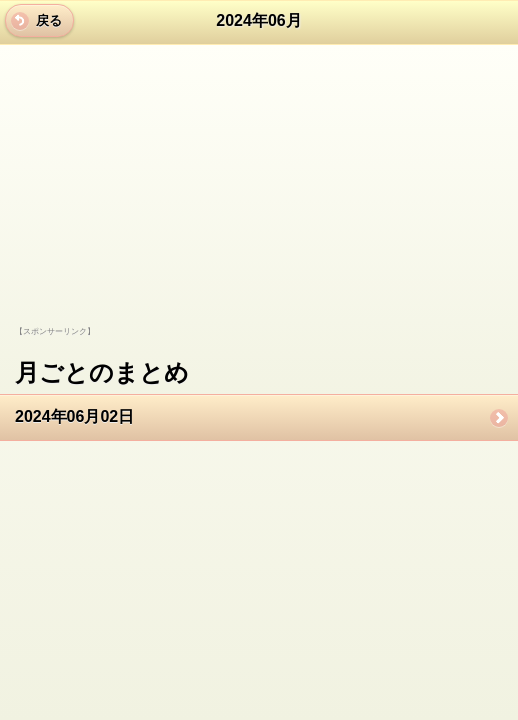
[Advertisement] (153, 201)
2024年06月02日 (74, 416)
